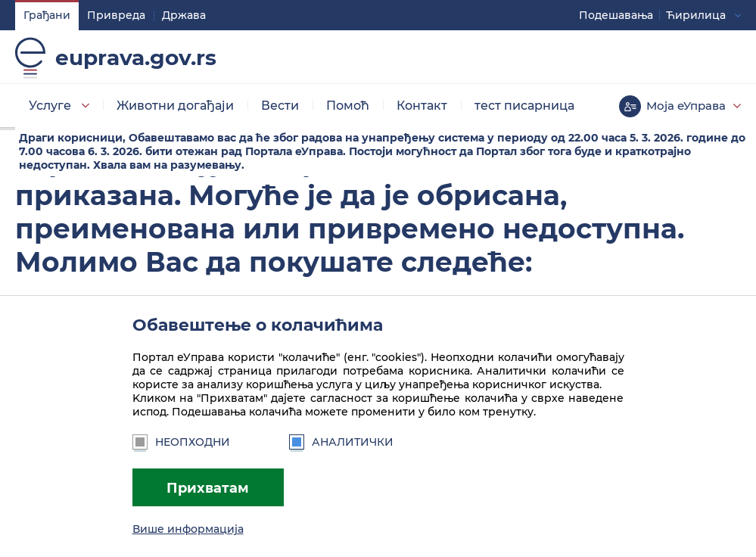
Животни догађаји (175, 106)
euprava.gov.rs (136, 58)
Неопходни (181, 442)
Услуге (50, 106)
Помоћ (348, 106)
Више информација (188, 529)
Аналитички (341, 442)
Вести (280, 106)
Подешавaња (616, 15)
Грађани (47, 15)
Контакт (422, 106)
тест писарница (524, 106)
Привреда (116, 15)
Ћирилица (696, 15)
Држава (184, 15)
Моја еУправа (686, 106)
